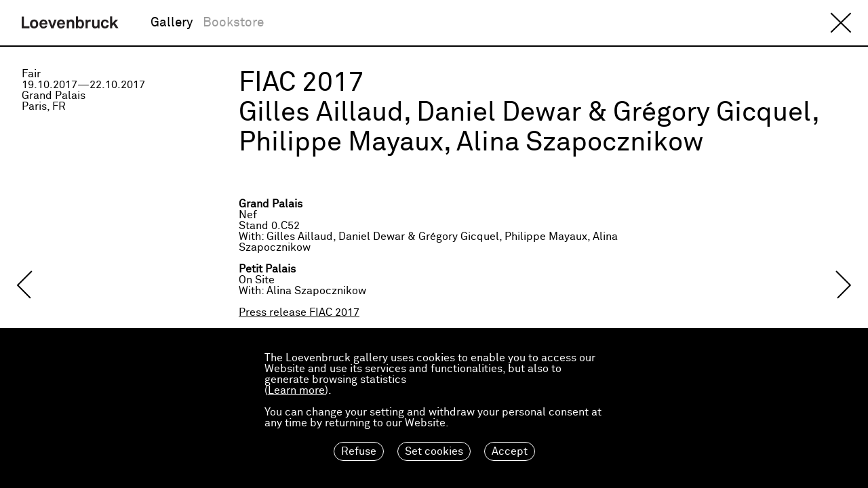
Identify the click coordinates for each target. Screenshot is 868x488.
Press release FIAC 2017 (299, 312)
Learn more (296, 390)
